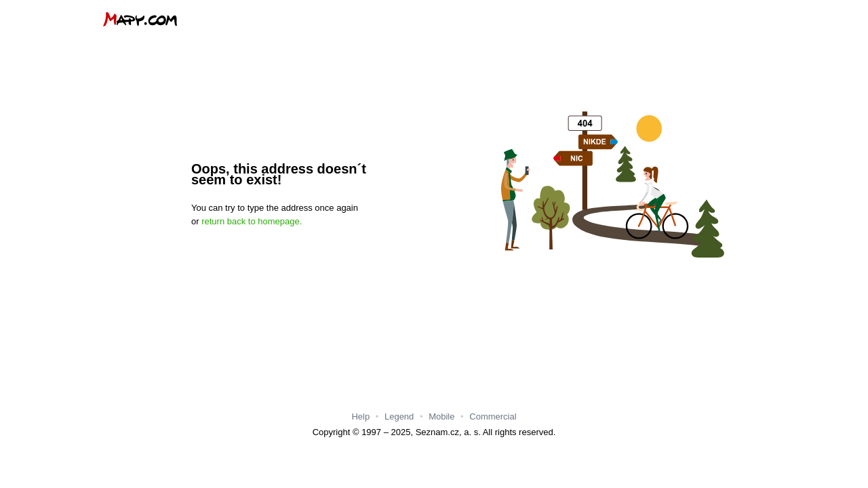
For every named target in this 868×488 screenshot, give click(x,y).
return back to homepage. (252, 221)
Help (360, 416)
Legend (399, 416)
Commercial (493, 416)
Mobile (441, 416)
